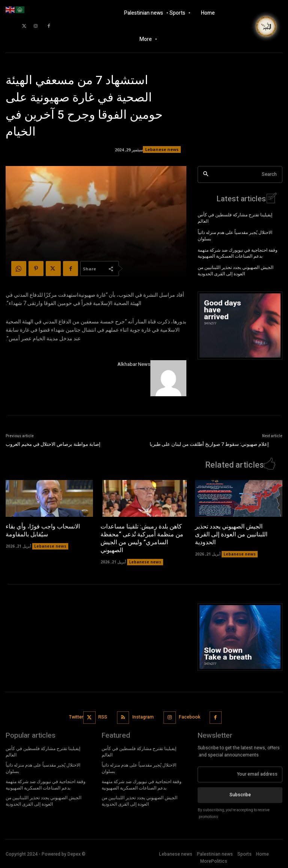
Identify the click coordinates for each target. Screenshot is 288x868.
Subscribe (240, 794)
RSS (103, 716)
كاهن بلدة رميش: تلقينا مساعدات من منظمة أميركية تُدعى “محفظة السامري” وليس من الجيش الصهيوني (142, 537)
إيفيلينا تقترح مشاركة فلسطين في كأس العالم (235, 217)
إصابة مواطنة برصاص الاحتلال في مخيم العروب (53, 444)
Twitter (76, 716)
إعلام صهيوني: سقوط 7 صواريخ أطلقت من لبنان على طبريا (209, 444)
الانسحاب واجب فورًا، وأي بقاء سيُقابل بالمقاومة (43, 530)
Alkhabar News (134, 364)
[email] (240, 773)
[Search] (206, 174)
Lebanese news (162, 149)
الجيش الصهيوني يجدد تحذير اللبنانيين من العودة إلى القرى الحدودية (235, 270)
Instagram (143, 716)
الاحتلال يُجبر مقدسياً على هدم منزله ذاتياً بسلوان (235, 235)
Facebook (190, 716)
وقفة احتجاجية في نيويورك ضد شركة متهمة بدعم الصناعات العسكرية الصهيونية (238, 252)
